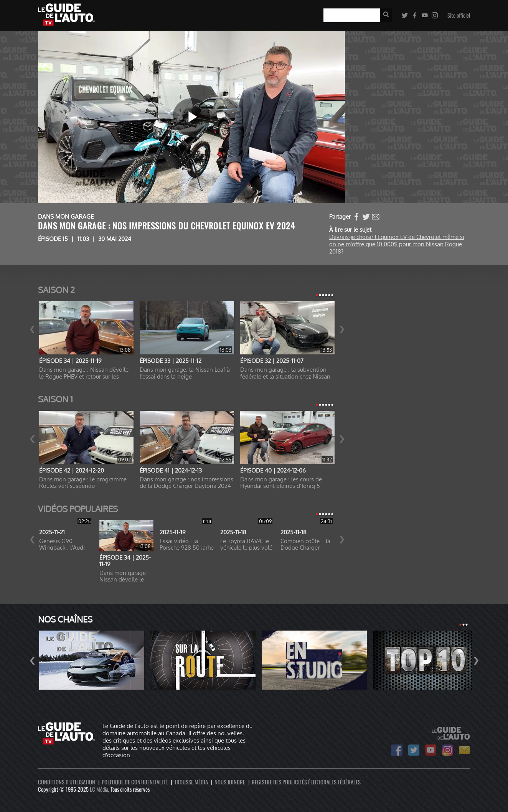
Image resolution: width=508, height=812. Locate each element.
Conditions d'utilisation (67, 782)
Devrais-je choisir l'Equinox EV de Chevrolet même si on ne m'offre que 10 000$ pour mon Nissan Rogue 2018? (397, 244)
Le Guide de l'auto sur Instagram (448, 750)
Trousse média (191, 782)
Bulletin (464, 750)
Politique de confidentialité (135, 782)
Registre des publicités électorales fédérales (306, 782)
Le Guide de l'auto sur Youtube (431, 750)
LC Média (99, 789)
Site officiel (459, 15)
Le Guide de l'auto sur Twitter (414, 750)
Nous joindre (230, 782)
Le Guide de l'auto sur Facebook (397, 750)
